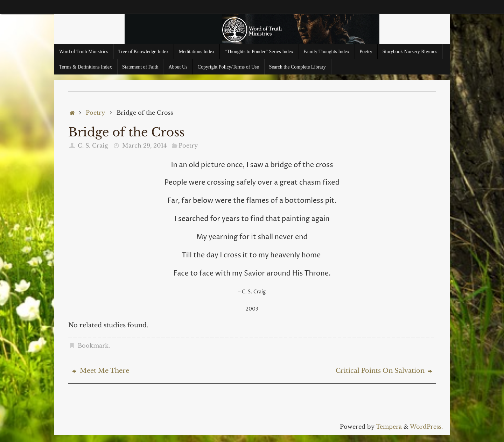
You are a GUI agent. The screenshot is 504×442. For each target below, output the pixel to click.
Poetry (95, 113)
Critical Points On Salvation (384, 371)
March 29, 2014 (144, 145)
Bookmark (93, 345)
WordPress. (426, 427)
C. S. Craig (93, 145)
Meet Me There (101, 371)
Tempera (389, 427)
